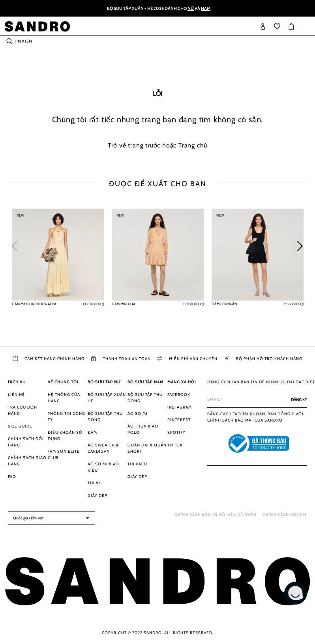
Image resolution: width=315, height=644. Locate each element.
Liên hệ (16, 395)
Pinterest (179, 420)
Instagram (180, 407)
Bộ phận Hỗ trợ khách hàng (263, 359)
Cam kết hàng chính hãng (49, 359)
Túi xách (137, 464)
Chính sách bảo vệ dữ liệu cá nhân (216, 514)
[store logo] (37, 26)
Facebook (179, 395)
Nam (206, 8)
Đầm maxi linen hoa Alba (34, 304)
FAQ (12, 477)
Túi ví (94, 483)
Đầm (92, 432)
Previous (18, 244)
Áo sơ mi (138, 413)
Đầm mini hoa (124, 304)
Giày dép (97, 496)
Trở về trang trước (134, 145)
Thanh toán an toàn (121, 359)
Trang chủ (193, 145)
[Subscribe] (299, 400)
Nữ (191, 8)
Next (304, 244)
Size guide (20, 426)
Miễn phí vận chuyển (187, 359)
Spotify (176, 432)
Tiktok (175, 445)
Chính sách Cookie (285, 514)
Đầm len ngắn (224, 304)
